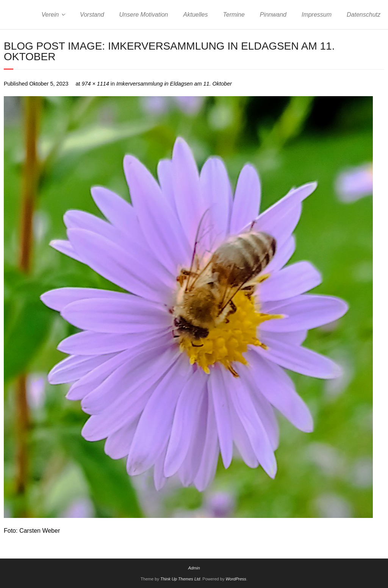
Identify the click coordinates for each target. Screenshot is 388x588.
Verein (50, 15)
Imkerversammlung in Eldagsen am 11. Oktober (174, 84)
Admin (194, 568)
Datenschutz (364, 15)
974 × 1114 (95, 84)
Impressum (317, 15)
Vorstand (92, 15)
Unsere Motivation (144, 15)
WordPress (236, 579)
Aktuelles (196, 15)
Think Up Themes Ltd (180, 579)
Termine (234, 15)
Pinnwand (273, 15)
